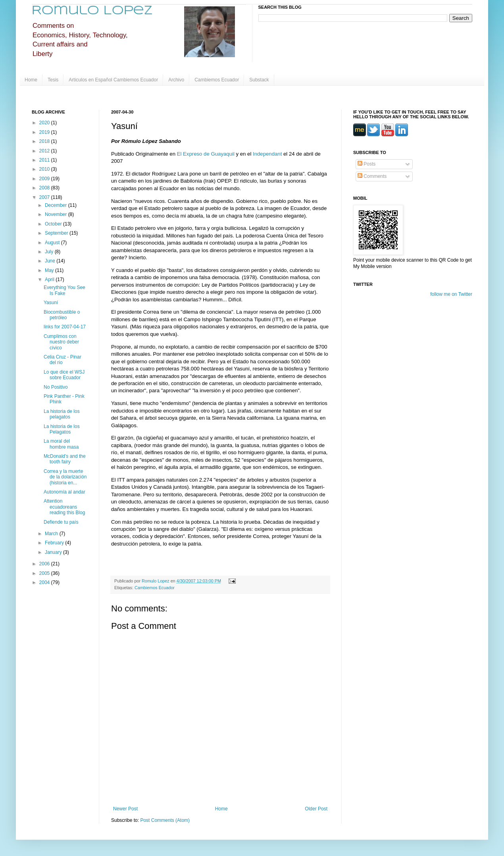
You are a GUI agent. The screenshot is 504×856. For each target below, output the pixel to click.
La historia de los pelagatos (62, 414)
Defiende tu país (61, 522)
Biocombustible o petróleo (62, 315)
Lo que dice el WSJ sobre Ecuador (64, 375)
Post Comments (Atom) (165, 820)
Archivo (176, 80)
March (52, 534)
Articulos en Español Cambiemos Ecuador (113, 80)
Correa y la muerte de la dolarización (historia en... (65, 477)
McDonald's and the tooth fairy (65, 459)
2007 (45, 197)
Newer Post (125, 809)
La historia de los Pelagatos (62, 429)
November (57, 214)
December (57, 205)
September (57, 233)
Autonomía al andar (64, 492)
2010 (45, 169)
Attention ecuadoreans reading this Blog (64, 507)
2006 (45, 564)
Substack (259, 80)
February (55, 543)
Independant (267, 154)
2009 (45, 179)
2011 (45, 160)
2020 (45, 123)
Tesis (53, 80)
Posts (366, 164)
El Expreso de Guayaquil (206, 154)
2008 (45, 188)
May (50, 270)
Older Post (316, 809)
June (51, 261)
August (53, 243)
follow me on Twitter (451, 294)
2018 (45, 141)
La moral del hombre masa (61, 444)
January (54, 552)
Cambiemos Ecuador (217, 80)
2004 (45, 582)
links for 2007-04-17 (65, 327)
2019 (45, 132)
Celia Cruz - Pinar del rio (63, 360)
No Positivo (56, 387)
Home (31, 80)
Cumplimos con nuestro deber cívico (61, 342)
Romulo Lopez (92, 11)
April (50, 280)
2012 (45, 151)
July (50, 252)
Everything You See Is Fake (64, 290)
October (54, 224)
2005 (45, 573)
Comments (372, 176)
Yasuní (51, 303)
